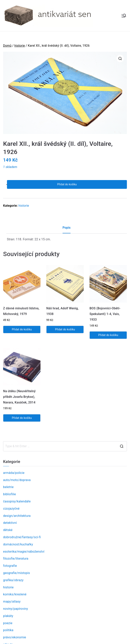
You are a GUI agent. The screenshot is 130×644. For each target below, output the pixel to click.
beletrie (8, 487)
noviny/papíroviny (15, 609)
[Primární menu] (124, 16)
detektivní (10, 523)
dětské (8, 530)
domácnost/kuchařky (18, 544)
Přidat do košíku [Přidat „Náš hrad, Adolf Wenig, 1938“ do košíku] (65, 329)
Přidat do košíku (67, 184)
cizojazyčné (11, 509)
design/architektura (17, 516)
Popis (67, 228)
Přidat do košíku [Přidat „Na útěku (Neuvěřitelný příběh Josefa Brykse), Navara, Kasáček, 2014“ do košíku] (22, 418)
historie (20, 46)
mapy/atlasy (12, 602)
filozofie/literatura (16, 559)
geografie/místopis (16, 573)
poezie (8, 623)
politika (8, 630)
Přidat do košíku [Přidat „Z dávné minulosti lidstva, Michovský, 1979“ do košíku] (22, 329)
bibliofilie (9, 494)
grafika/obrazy (13, 580)
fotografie (10, 566)
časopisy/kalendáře (17, 501)
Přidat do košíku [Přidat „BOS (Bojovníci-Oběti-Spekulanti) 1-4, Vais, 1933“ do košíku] (108, 335)
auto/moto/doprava (17, 480)
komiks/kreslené (15, 594)
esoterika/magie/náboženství (24, 552)
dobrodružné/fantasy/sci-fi (22, 537)
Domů (7, 46)
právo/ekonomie (15, 637)
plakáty (8, 616)
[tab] (67, 229)
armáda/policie (14, 473)
